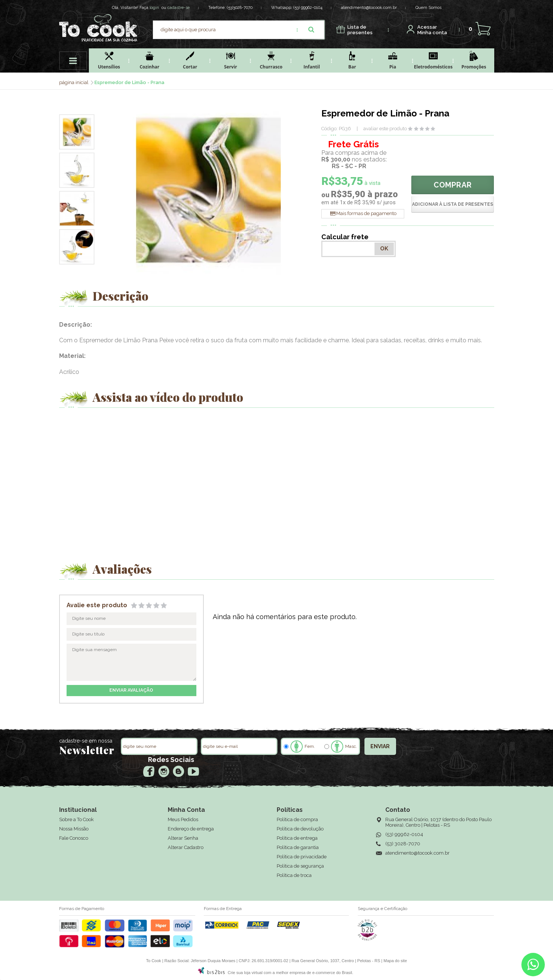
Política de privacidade (302, 857)
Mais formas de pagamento (366, 213)
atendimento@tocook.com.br (369, 8)
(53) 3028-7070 (403, 844)
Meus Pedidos (183, 819)
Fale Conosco (74, 838)
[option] (77, 132)
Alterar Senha (183, 838)
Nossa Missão (74, 829)
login (154, 8)
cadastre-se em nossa (86, 741)
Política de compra (297, 819)
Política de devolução (300, 829)
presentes (360, 30)
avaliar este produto (385, 129)
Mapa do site (395, 961)
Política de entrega (297, 838)
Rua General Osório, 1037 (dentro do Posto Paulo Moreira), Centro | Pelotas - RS (438, 822)
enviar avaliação (131, 690)
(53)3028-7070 (240, 8)
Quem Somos (428, 8)
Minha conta (432, 30)
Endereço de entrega (191, 829)
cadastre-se (179, 8)
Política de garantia (298, 847)
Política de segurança (300, 866)
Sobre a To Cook (76, 819)
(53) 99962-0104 (308, 8)
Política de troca (294, 875)
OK (384, 249)
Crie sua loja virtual (245, 973)
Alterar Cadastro (186, 847)
